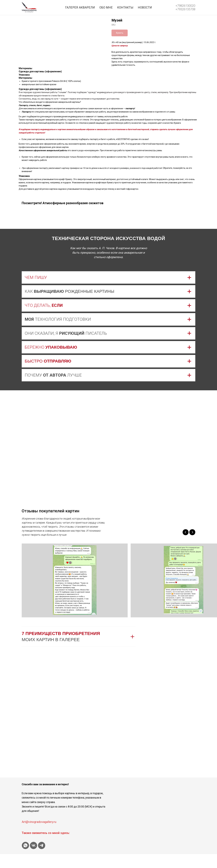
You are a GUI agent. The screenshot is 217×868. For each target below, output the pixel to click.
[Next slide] (192, 546)
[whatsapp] (25, 859)
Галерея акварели (80, 7)
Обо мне (106, 7)
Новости (145, 7)
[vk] (34, 859)
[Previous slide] (186, 546)
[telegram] (42, 859)
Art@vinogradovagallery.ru (39, 836)
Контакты (125, 7)
